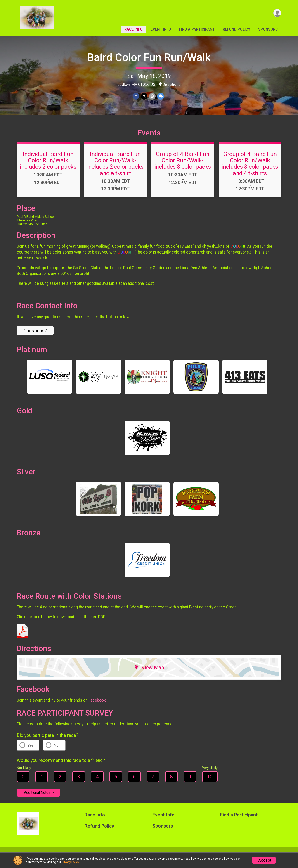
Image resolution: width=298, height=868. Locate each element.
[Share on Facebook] (136, 96)
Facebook (97, 707)
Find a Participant (197, 29)
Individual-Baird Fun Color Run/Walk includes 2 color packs (48, 167)
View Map (149, 674)
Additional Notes (37, 799)
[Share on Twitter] (144, 96)
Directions (172, 85)
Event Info (161, 29)
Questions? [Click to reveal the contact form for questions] (35, 337)
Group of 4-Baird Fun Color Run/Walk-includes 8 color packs (183, 167)
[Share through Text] (160, 96)
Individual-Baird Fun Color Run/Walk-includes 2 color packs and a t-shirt (115, 170)
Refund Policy (237, 29)
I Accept (264, 860)
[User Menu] (277, 13)
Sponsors (268, 29)
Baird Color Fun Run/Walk (149, 57)
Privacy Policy (70, 862)
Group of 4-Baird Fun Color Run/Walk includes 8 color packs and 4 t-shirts (250, 170)
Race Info (134, 29)
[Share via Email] (152, 96)
